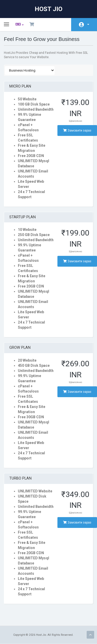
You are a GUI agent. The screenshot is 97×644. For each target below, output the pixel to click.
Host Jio (48, 9)
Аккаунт (88, 24)
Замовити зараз (77, 130)
